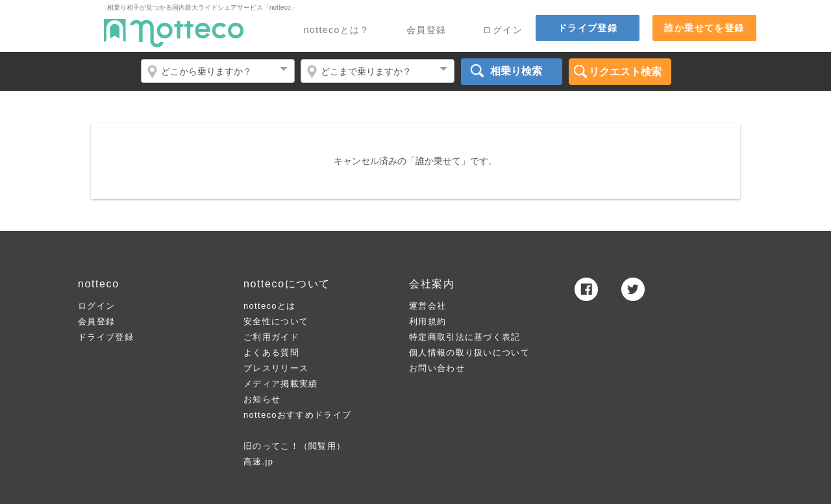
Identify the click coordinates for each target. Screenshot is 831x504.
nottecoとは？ (337, 30)
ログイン (502, 30)
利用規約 (428, 321)
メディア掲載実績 (280, 384)
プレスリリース (276, 368)
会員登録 (427, 30)
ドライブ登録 (588, 28)
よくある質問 (271, 353)
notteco (174, 33)
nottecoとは (269, 306)
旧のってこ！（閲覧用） (294, 446)
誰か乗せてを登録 (704, 28)
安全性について (276, 321)
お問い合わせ (437, 368)
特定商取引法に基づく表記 (465, 337)
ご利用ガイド (271, 337)
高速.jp (258, 462)
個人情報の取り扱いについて (469, 353)
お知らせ (262, 399)
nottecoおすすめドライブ (297, 415)
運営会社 (428, 306)
